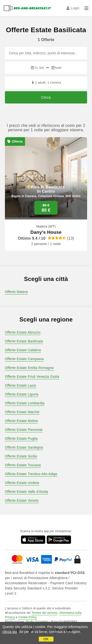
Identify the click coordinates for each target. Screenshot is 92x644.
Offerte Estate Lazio (20, 385)
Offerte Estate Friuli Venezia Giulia (32, 377)
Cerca (46, 97)
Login (73, 8)
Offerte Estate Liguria (22, 394)
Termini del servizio (44, 613)
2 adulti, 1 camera (46, 82)
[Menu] (86, 8)
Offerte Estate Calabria (23, 350)
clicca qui (10, 632)
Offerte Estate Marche (22, 412)
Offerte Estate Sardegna (24, 447)
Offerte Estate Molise (21, 421)
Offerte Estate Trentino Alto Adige (31, 474)
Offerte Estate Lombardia (25, 403)
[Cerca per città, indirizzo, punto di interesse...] (46, 53)
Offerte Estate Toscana (23, 465)
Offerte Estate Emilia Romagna (29, 368)
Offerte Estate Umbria (22, 483)
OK (46, 639)
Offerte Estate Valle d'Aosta (26, 492)
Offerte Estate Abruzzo (23, 332)
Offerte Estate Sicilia (21, 456)
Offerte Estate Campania (24, 359)
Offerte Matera (16, 292)
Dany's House (46, 232)
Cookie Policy (28, 617)
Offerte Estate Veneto (22, 500)
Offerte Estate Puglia (21, 439)
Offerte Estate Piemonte (24, 430)
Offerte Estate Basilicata (24, 341)
